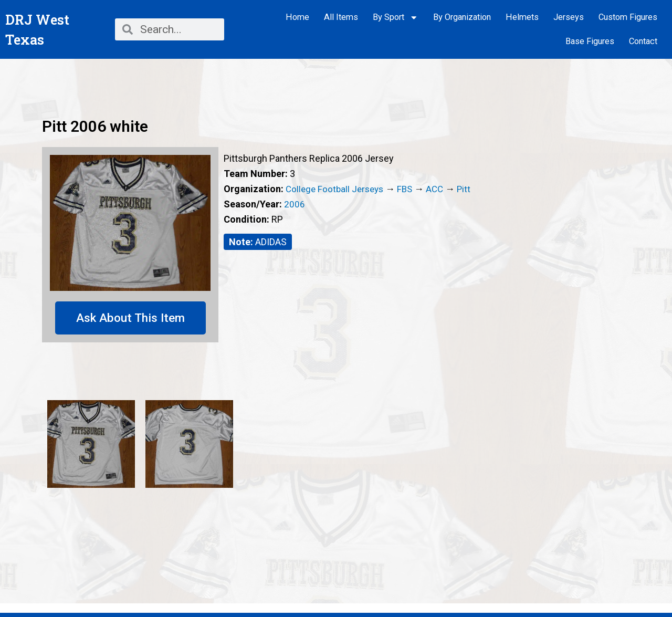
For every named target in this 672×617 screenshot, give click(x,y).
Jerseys (569, 17)
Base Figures (590, 41)
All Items (341, 17)
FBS (410, 189)
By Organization (462, 17)
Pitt (471, 189)
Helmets (522, 17)
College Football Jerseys (337, 189)
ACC (441, 189)
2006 (295, 204)
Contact (643, 41)
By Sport (396, 18)
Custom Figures (628, 17)
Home (297, 17)
